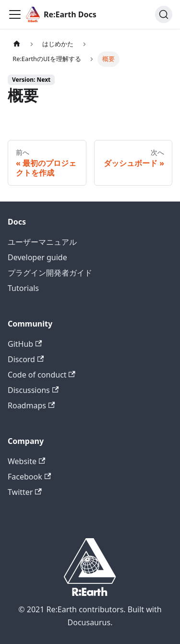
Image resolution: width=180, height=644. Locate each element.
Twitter (25, 492)
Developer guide (37, 257)
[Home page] (17, 44)
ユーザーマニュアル (42, 242)
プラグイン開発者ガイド (50, 273)
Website (26, 461)
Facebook (29, 477)
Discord (26, 359)
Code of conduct (42, 375)
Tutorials (23, 288)
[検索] (164, 14)
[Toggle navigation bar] (15, 14)
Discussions (33, 390)
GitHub (25, 344)
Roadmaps (31, 405)
